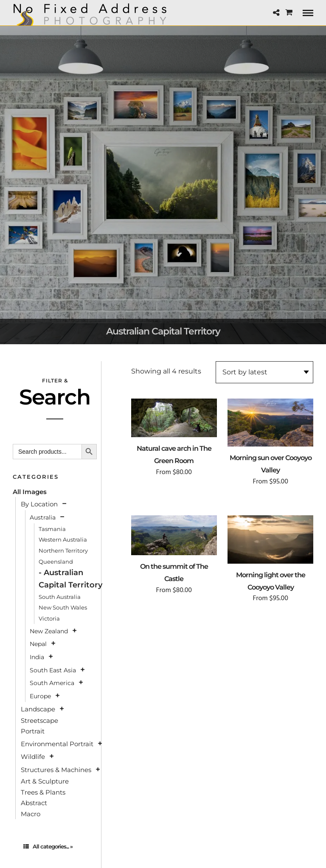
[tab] (55, 847)
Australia (43, 517)
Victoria (49, 618)
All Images (30, 492)
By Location (39, 504)
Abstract (34, 803)
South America (52, 683)
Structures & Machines (56, 770)
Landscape (38, 709)
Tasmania (52, 529)
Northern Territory (63, 551)
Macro (31, 814)
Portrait (33, 731)
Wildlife (33, 757)
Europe (40, 696)
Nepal (38, 644)
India (37, 657)
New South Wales (63, 607)
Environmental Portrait (57, 744)
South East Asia (53, 670)
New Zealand (49, 631)
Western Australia (63, 539)
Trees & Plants (43, 792)
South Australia (60, 597)
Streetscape (39, 721)
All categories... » (48, 846)
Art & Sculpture (45, 781)
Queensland (56, 562)
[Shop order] (264, 372)
